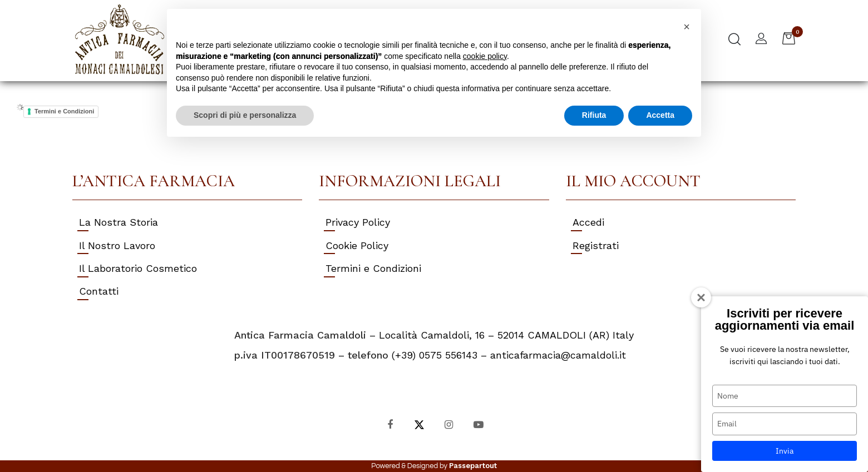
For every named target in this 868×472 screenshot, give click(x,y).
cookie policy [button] (485, 56)
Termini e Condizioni (64, 111)
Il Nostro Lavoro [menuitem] (117, 245)
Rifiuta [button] (594, 115)
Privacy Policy (358, 222)
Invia (785, 451)
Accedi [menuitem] (588, 222)
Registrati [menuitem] (596, 245)
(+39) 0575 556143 (435, 355)
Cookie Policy (357, 245)
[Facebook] (390, 424)
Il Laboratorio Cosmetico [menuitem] (138, 268)
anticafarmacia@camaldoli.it (558, 355)
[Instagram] (449, 424)
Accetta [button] (660, 115)
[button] (687, 27)
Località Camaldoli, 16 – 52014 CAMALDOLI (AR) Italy (506, 335)
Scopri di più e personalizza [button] (245, 115)
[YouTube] (478, 424)
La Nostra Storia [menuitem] (119, 222)
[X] (419, 424)
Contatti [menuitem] (99, 291)
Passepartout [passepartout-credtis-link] (473, 466)
